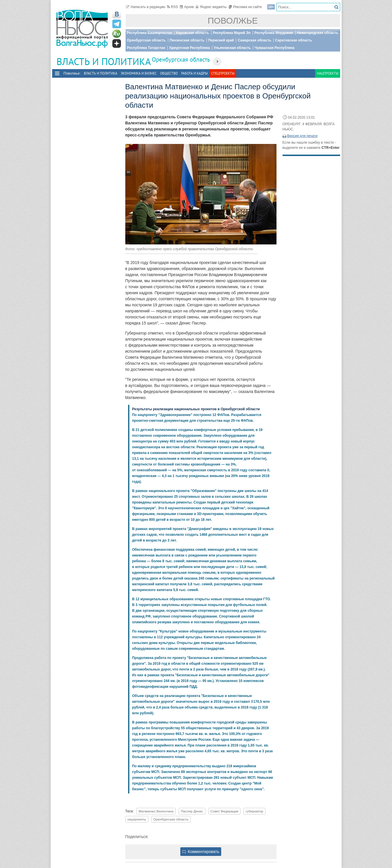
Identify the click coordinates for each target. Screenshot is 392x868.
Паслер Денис (192, 811)
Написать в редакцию (145, 7)
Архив (187, 7)
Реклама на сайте (245, 7)
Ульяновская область (232, 48)
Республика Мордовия (274, 33)
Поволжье (233, 21)
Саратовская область (293, 40)
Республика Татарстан (146, 48)
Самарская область (254, 40)
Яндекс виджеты (211, 7)
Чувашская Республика (274, 48)
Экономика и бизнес (139, 73)
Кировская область (193, 33)
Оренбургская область (146, 40)
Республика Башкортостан (149, 33)
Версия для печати (302, 136)
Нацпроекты (328, 73)
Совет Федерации (225, 811)
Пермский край (221, 40)
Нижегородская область (318, 33)
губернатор (254, 811)
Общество (169, 73)
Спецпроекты (223, 73)
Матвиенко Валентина (156, 811)
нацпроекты (137, 819)
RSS (173, 7)
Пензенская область (187, 40)
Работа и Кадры (194, 73)
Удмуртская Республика (190, 48)
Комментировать (201, 852)
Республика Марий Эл (232, 33)
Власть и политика (101, 73)
